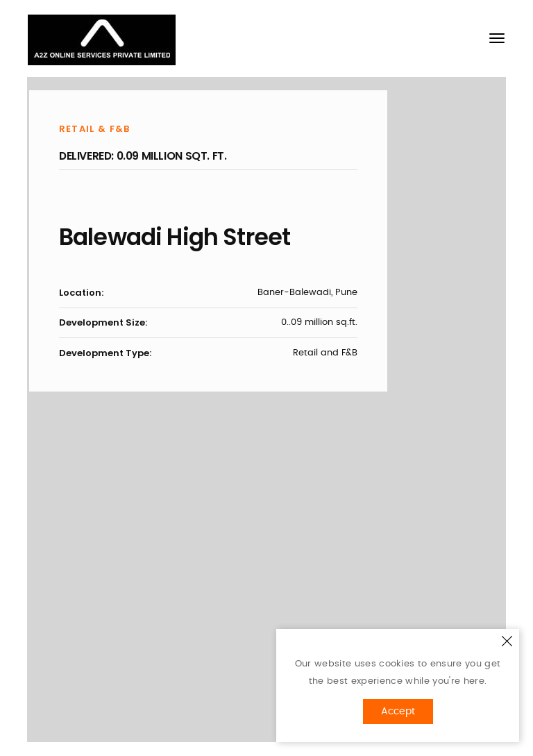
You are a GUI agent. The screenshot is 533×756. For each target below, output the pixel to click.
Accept (398, 712)
